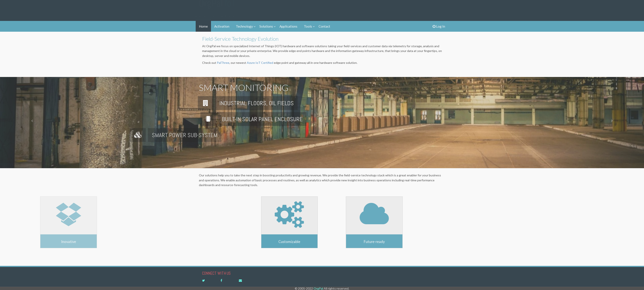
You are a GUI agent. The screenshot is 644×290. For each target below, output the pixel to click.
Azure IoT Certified (260, 63)
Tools (308, 26)
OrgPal (217, 7)
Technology (244, 26)
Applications (288, 26)
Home (203, 26)
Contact (324, 26)
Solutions (266, 26)
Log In (439, 26)
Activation (222, 26)
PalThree (223, 63)
